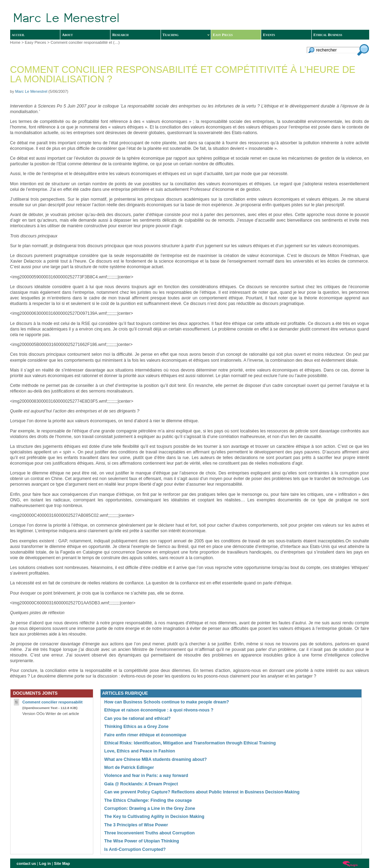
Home (15, 42)
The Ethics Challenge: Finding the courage (148, 800)
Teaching (186, 35)
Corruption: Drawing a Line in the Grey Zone (150, 808)
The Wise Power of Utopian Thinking (141, 841)
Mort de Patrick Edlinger (129, 768)
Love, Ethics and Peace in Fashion (140, 751)
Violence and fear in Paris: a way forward (146, 776)
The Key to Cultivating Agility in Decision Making (154, 817)
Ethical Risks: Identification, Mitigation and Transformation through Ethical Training (190, 743)
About (67, 35)
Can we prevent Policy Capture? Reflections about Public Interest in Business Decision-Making (202, 792)
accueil (18, 35)
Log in (45, 863)
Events (269, 35)
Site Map (62, 863)
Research (120, 35)
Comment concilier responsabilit (53, 702)
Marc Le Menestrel (31, 91)
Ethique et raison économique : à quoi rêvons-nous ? (159, 710)
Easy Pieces (223, 35)
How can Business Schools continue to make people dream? (167, 702)
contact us (26, 863)
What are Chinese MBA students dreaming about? (155, 759)
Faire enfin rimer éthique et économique (145, 735)
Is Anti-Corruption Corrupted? (135, 849)
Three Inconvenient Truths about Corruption (149, 833)
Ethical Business (328, 35)
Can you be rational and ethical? (137, 718)
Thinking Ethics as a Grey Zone (136, 727)
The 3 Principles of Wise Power (136, 825)
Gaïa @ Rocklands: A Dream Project (141, 784)
